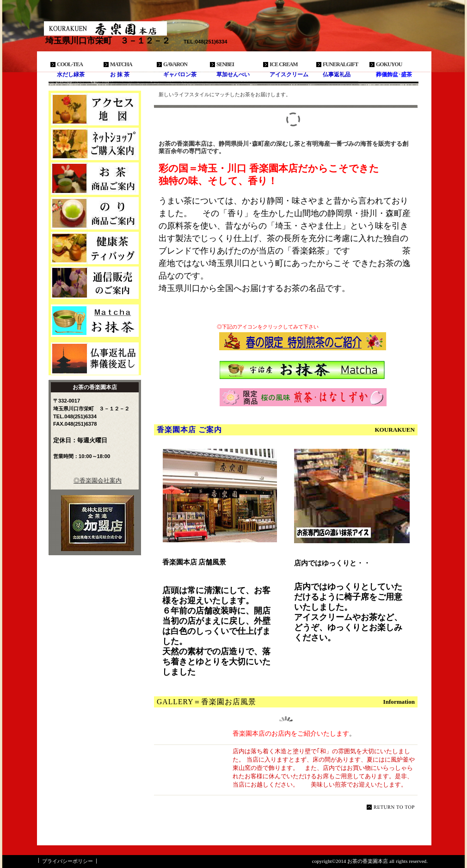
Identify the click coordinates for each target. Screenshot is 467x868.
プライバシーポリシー (68, 861)
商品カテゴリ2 (95, 213)
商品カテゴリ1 (95, 179)
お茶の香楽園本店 (113, 28)
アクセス (95, 109)
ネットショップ (95, 144)
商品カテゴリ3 (95, 248)
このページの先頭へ (392, 807)
